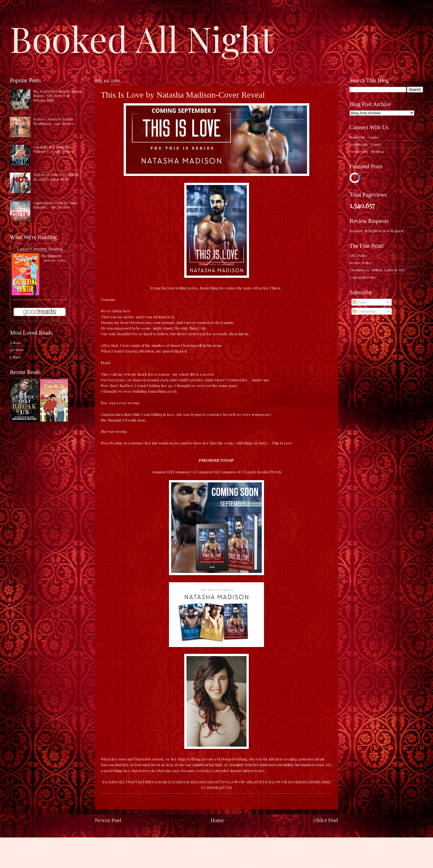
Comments (364, 311)
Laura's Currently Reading (40, 249)
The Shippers (51, 256)
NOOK (276, 472)
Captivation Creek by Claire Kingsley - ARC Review (56, 205)
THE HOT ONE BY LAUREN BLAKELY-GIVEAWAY (56, 177)
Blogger (255, 857)
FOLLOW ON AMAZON (242, 782)
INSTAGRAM (156, 782)
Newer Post (108, 820)
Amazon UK (208, 472)
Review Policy (361, 263)
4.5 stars (17, 350)
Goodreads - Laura (365, 144)
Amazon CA (185, 472)
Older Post (326, 820)
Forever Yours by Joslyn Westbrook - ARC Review (54, 121)
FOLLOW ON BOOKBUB (286, 782)
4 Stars (16, 342)
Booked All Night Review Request (377, 231)
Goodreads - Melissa (367, 151)
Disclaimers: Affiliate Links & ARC (377, 270)
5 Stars (15, 357)
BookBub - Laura (364, 137)
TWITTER (134, 782)
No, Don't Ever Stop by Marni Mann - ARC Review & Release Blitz (57, 96)
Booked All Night (142, 38)
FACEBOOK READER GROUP (195, 782)
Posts (359, 302)
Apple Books (257, 472)
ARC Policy (358, 255)
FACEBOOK (112, 782)
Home (217, 820)
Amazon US (162, 472)
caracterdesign (213, 857)
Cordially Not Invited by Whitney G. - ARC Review (53, 149)
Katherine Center (55, 260)
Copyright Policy (363, 277)
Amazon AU (232, 472)
